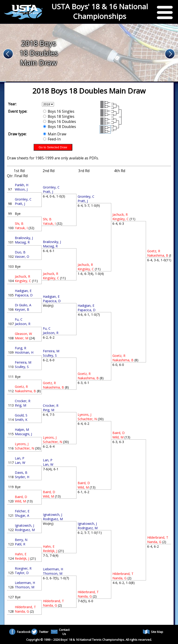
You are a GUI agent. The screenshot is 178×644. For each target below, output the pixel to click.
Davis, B (21, 472)
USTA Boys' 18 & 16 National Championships (100, 11)
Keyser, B (22, 309)
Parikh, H (22, 185)
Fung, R (21, 348)
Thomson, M (25, 587)
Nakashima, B (25, 391)
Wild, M (20, 501)
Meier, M (22, 338)
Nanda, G (22, 611)
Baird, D (21, 497)
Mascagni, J (23, 434)
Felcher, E (22, 511)
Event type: (18, 111)
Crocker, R (23, 401)
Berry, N (21, 540)
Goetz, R (21, 387)
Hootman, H (24, 352)
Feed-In (52, 139)
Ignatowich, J (24, 525)
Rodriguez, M (25, 530)
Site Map (153, 632)
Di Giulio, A (23, 305)
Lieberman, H (25, 583)
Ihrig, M (21, 405)
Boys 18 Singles (59, 116)
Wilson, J (21, 189)
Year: (12, 104)
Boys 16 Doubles (60, 122)
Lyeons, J (22, 444)
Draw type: (17, 134)
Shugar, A (22, 515)
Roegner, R (23, 568)
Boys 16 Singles (59, 111)
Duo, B (20, 252)
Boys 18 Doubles (60, 127)
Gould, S (21, 415)
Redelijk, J (22, 558)
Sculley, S (22, 367)
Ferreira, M (23, 362)
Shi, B (19, 223)
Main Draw (55, 134)
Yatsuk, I (21, 228)
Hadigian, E (23, 291)
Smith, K (21, 420)
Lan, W (20, 463)
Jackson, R (23, 324)
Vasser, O (22, 257)
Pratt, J (20, 204)
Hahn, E (21, 554)
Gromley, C (23, 199)
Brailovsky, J (24, 238)
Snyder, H (22, 477)
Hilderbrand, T (25, 607)
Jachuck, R (22, 276)
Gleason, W (23, 334)
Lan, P (20, 458)
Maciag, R (22, 242)
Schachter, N (24, 448)
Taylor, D (22, 573)
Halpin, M (22, 430)
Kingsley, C (23, 281)
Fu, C (19, 319)
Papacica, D (24, 295)
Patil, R (20, 544)
